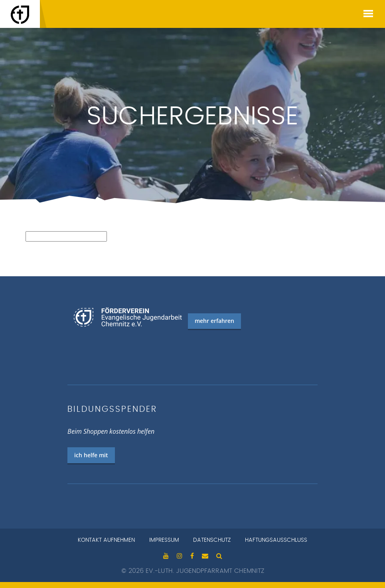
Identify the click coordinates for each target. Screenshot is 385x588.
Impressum (164, 540)
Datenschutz (212, 540)
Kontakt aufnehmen (106, 540)
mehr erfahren (214, 321)
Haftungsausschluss (276, 540)
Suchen (36, 246)
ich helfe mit (91, 455)
